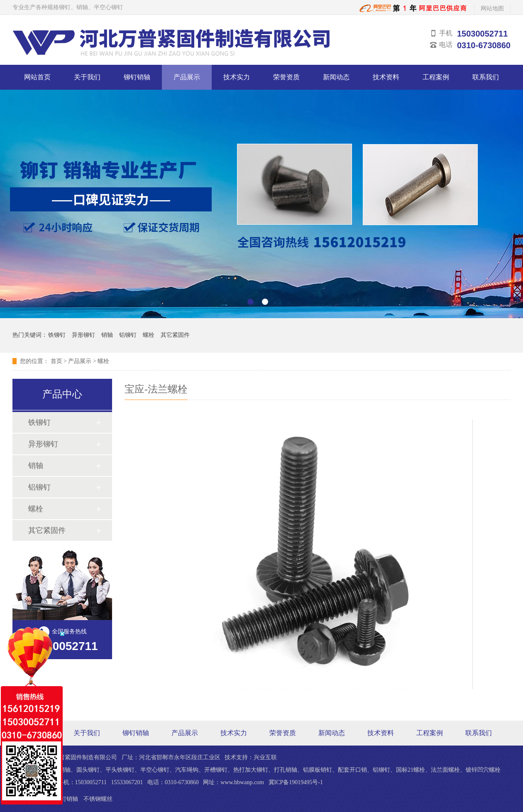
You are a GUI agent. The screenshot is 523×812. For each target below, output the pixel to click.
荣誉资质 (286, 77)
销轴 (107, 335)
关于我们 (87, 77)
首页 (56, 361)
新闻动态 (336, 77)
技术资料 (386, 77)
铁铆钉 (57, 335)
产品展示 (187, 77)
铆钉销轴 (137, 77)
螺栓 (149, 335)
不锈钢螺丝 (98, 799)
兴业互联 (265, 757)
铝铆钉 (128, 335)
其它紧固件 (175, 335)
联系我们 (486, 77)
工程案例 (436, 77)
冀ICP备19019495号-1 (296, 782)
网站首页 (37, 77)
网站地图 (492, 9)
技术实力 (237, 77)
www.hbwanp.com (242, 782)
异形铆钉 (83, 335)
